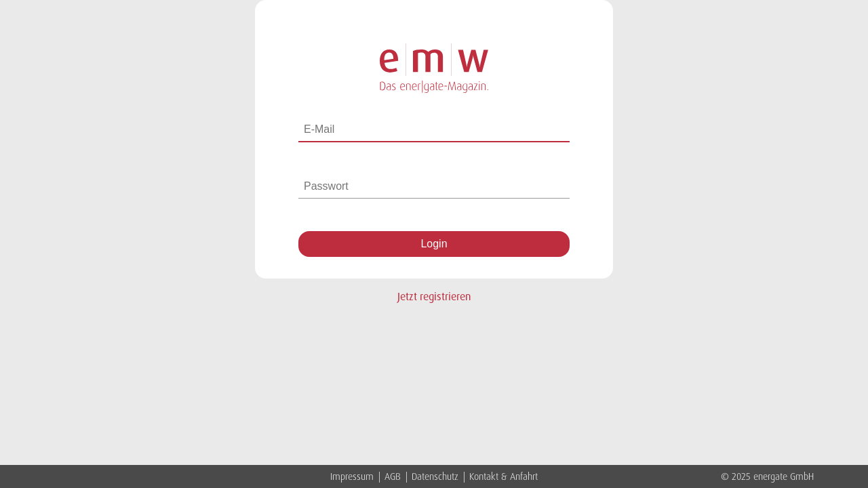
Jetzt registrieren (434, 297)
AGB (394, 476)
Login (434, 244)
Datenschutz (436, 476)
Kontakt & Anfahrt (504, 476)
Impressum (353, 476)
